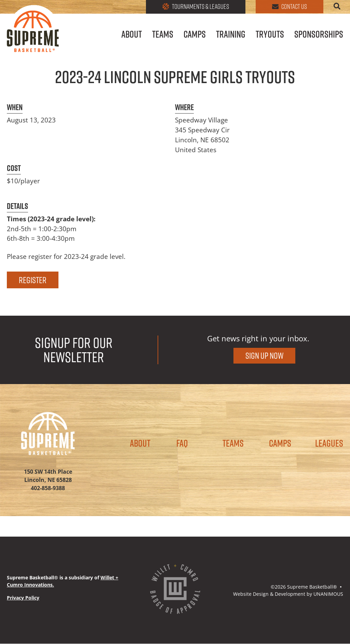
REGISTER (33, 280)
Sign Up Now (264, 356)
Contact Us (288, 7)
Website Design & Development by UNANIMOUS (288, 594)
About (132, 35)
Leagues (329, 444)
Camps (195, 35)
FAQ (182, 444)
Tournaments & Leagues (193, 7)
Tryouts (270, 35)
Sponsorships (319, 35)
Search (337, 6)
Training (231, 35)
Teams (163, 35)
